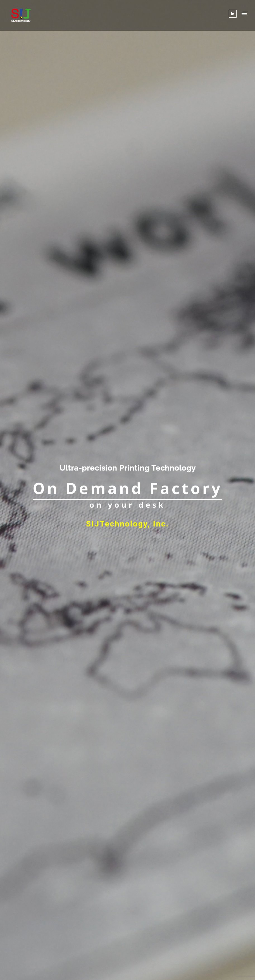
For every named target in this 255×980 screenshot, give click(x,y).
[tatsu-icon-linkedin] (233, 14)
